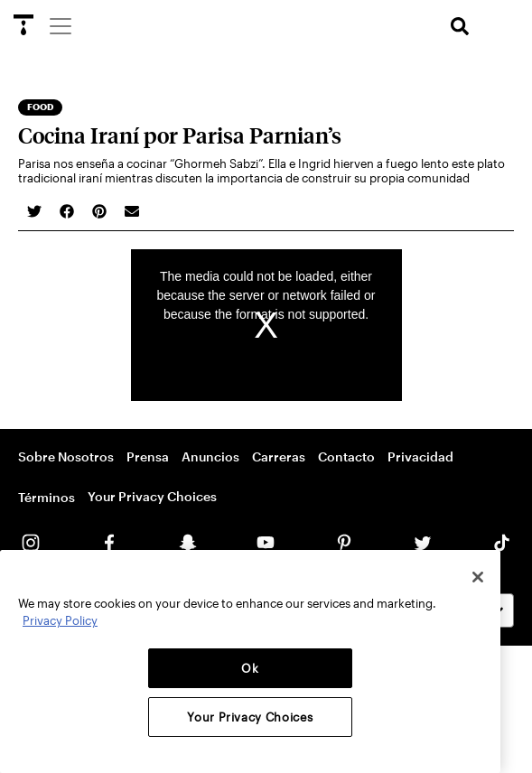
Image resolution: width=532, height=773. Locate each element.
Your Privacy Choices (152, 496)
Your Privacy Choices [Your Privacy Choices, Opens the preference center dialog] (250, 717)
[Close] (478, 577)
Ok (250, 668)
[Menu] (60, 25)
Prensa (148, 456)
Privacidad (420, 456)
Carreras (279, 456)
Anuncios (210, 456)
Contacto (346, 456)
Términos (47, 497)
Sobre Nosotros (66, 456)
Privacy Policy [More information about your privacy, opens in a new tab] (60, 620)
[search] (460, 27)
